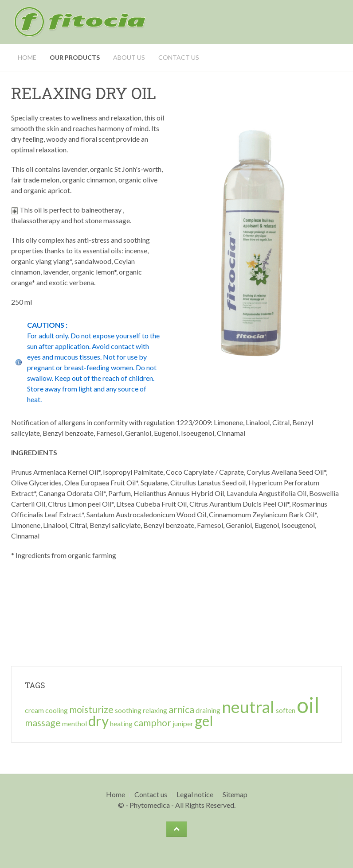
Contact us (179, 57)
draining (208, 710)
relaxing (155, 710)
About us (129, 57)
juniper (183, 723)
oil (308, 705)
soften (286, 710)
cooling (57, 710)
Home (27, 57)
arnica (181, 709)
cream (34, 710)
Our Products (75, 57)
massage (43, 723)
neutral (248, 707)
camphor (153, 723)
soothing (128, 710)
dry (98, 721)
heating (121, 723)
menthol (75, 723)
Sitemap (235, 794)
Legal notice (195, 794)
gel (204, 721)
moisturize (91, 709)
